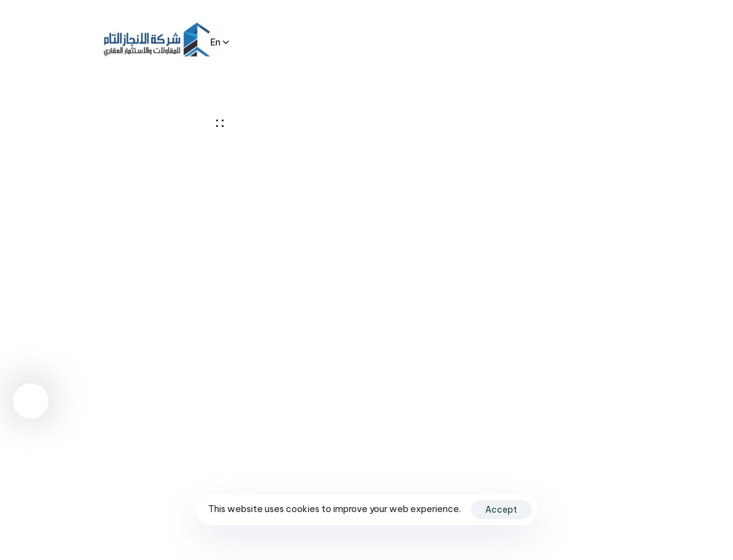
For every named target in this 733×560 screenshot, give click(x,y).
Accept (501, 510)
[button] (220, 41)
